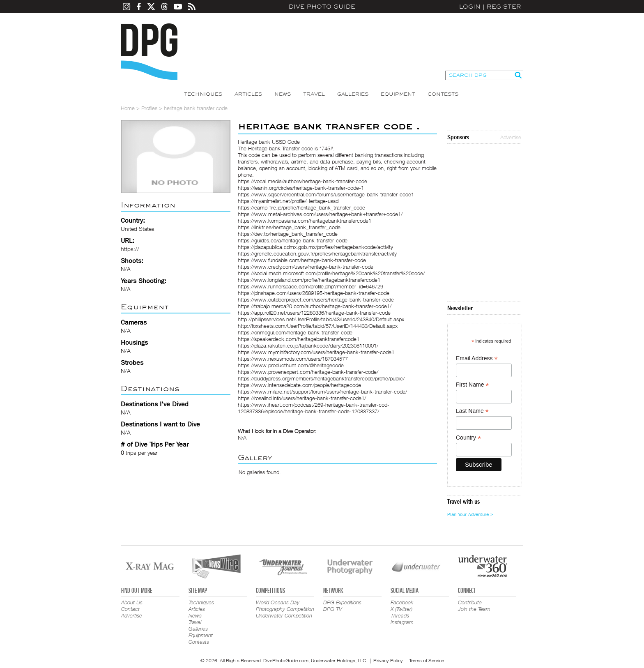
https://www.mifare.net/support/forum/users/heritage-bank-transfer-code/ (322, 392)
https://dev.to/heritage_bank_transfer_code (288, 234)
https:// (130, 249)
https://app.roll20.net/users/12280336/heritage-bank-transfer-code (314, 313)
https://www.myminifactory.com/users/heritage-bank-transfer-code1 (316, 352)
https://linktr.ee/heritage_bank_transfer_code (289, 227)
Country (468, 438)
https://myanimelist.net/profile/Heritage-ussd (288, 201)
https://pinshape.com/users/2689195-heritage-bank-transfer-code (314, 293)
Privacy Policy (388, 660)
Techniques (203, 94)
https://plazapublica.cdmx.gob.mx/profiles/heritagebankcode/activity (315, 247)
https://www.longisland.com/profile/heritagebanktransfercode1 (309, 280)
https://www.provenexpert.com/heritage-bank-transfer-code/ (308, 372)
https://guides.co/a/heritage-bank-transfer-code (293, 240)
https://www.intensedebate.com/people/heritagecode (299, 385)
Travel (314, 94)
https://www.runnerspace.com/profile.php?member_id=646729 (310, 286)
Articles (248, 94)
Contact (130, 609)
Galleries (353, 94)
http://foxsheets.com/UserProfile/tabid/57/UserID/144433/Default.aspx (318, 326)
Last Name (472, 411)
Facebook (402, 602)
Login (470, 7)
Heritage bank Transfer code (281, 148)
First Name (473, 385)
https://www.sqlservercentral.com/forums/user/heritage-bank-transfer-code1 (326, 194)
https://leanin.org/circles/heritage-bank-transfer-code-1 (301, 188)
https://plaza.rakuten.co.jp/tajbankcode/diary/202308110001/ (308, 346)
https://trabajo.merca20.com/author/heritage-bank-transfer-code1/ (315, 306)
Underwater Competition (284, 615)
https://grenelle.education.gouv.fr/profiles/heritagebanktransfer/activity (317, 253)
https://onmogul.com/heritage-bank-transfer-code (295, 332)
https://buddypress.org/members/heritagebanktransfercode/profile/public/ (321, 378)
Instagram (402, 622)
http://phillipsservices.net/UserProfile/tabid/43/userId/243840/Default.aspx (321, 319)
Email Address (477, 358)
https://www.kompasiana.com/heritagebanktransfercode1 (305, 221)
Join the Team (474, 609)
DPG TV (333, 609)
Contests (443, 94)
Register (504, 7)
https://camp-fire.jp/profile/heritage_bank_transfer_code (301, 207)
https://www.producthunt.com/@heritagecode (291, 365)
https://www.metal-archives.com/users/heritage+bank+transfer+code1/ (320, 214)
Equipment (398, 94)
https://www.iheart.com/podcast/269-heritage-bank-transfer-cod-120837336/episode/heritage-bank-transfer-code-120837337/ (314, 408)
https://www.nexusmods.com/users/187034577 (293, 359)
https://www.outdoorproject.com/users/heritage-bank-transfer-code (316, 299)
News (283, 94)
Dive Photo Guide (322, 7)
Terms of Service (427, 660)
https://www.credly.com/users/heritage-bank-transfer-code (306, 267)
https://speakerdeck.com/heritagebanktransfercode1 (299, 339)
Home (128, 108)
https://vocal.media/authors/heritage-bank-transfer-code (302, 181)
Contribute (470, 602)
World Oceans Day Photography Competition (285, 606)
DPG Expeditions (342, 602)
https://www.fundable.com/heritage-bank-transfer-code (302, 260)
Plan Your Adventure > (470, 514)
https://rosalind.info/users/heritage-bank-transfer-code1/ (302, 398)
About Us (132, 602)
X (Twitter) (401, 609)
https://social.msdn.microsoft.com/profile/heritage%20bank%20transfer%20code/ (331, 273)
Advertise (511, 137)
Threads (400, 615)
